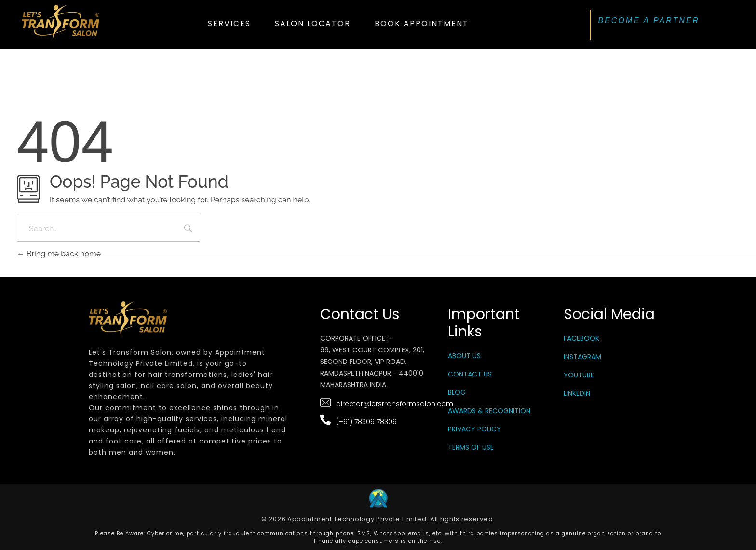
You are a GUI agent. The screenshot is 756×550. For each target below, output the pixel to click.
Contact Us (470, 374)
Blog (457, 392)
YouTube (579, 375)
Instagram (582, 357)
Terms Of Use (471, 447)
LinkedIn (577, 393)
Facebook (581, 338)
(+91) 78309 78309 (366, 422)
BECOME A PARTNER (649, 20)
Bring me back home (59, 254)
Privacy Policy (474, 429)
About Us (464, 356)
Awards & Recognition (489, 411)
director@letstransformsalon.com (395, 404)
